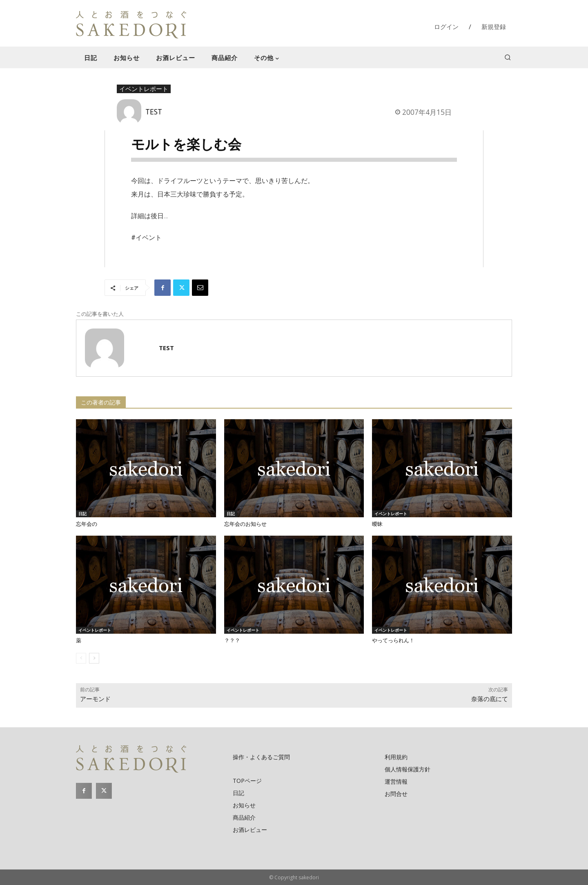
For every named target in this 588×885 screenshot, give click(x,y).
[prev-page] (81, 658)
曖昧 (377, 524)
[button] (508, 57)
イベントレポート (144, 89)
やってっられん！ (393, 640)
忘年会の (87, 524)
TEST (154, 112)
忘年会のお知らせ (245, 524)
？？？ (232, 640)
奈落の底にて (490, 699)
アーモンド (95, 699)
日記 (82, 514)
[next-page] (94, 658)
